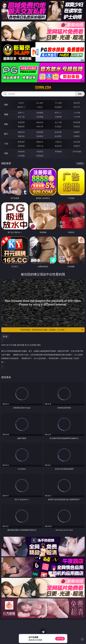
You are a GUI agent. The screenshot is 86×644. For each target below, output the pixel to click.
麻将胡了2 (21, 107)
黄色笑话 (58, 146)
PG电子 (21, 103)
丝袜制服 (40, 117)
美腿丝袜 (21, 136)
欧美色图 (58, 132)
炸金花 (40, 107)
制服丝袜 (21, 126)
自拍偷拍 (40, 113)
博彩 (6, 105)
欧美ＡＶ (58, 113)
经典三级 (40, 126)
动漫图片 (77, 132)
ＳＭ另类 (77, 117)
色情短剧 (40, 156)
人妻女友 (58, 142)
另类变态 (77, 126)
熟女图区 (58, 136)
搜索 (80, 94)
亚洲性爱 (21, 122)
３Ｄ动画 (77, 113)
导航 (6, 153)
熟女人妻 (21, 117)
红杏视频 (21, 156)
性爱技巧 (77, 146)
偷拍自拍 (40, 122)
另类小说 (40, 146)
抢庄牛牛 (77, 107)
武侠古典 (77, 142)
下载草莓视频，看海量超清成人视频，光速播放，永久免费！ (52, 330)
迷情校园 (21, 146)
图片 (6, 134)
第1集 (5, 336)
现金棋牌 (58, 107)
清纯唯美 (40, 136)
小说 (6, 144)
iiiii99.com (43, 88)
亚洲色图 (40, 132)
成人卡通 (58, 122)
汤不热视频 (77, 152)
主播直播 (58, 117)
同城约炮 (21, 152)
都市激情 (21, 142)
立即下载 (60, 639)
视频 (6, 114)
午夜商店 (40, 152)
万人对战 (58, 103)
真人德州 (40, 103)
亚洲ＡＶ (21, 113)
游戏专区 (77, 103)
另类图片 (77, 136)
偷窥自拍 (21, 132)
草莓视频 (58, 152)
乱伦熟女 (58, 126)
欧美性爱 (77, 122)
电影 (6, 124)
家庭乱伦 (40, 142)
